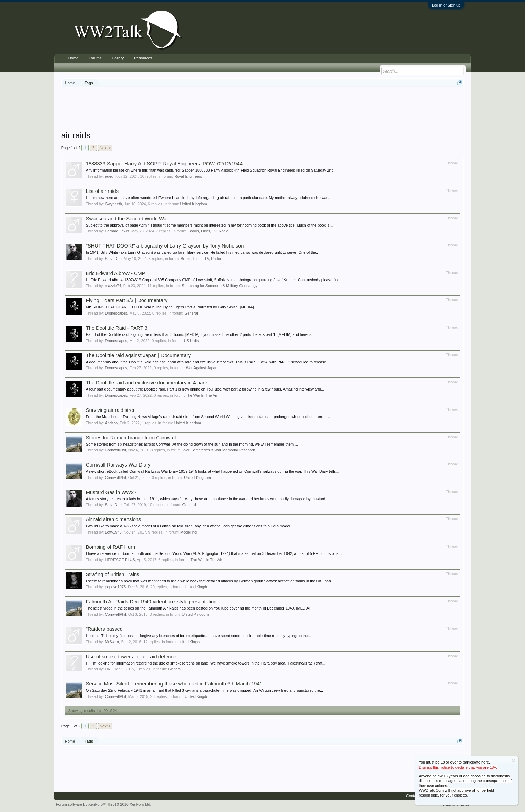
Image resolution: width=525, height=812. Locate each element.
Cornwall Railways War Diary (118, 465)
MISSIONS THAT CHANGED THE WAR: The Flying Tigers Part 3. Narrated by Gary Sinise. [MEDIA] (170, 307)
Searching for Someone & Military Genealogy (220, 286)
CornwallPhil (115, 450)
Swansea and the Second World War (127, 219)
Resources (143, 58)
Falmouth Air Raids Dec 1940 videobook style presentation (151, 602)
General (191, 313)
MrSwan (112, 642)
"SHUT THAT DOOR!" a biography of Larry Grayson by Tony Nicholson (165, 246)
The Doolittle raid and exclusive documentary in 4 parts (147, 383)
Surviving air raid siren (111, 410)
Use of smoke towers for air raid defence (131, 657)
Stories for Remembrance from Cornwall (131, 438)
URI (108, 669)
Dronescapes (116, 313)
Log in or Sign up (446, 5)
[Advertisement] (262, 110)
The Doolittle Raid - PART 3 (117, 328)
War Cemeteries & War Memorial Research (219, 450)
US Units (191, 341)
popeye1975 (115, 587)
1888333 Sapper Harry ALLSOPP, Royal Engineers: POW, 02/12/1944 (164, 164)
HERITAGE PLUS (120, 560)
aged (109, 176)
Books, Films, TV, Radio (208, 231)
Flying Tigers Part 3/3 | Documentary (127, 300)
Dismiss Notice (513, 761)
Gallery (118, 58)
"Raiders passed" (105, 629)
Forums (95, 58)
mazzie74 (113, 286)
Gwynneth (113, 204)
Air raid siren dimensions (113, 519)
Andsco (111, 423)
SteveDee (113, 259)
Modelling (188, 532)
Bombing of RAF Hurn (110, 547)
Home (73, 58)
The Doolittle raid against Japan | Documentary (138, 355)
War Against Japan (202, 368)
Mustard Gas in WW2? (111, 492)
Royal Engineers (188, 176)
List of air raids (102, 191)
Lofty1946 (113, 532)
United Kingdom (193, 204)
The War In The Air (202, 395)
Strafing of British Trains (113, 574)
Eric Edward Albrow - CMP (116, 273)
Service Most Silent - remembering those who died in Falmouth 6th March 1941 (174, 684)
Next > (105, 148)
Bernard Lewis (117, 231)
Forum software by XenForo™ (104, 804)
